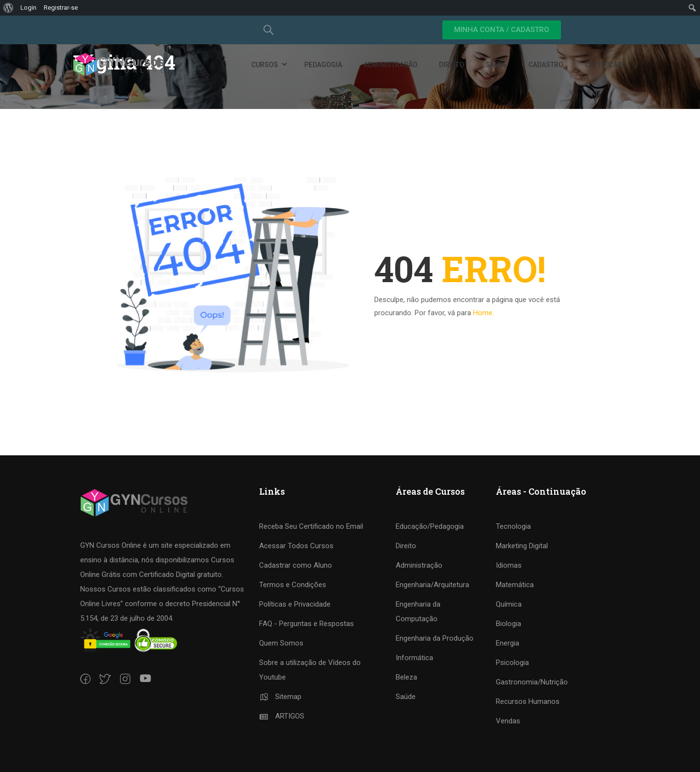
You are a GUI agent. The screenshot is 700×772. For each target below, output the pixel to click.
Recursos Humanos (528, 701)
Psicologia (512, 663)
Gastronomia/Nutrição (532, 682)
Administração (391, 65)
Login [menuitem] (28, 8)
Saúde (496, 65)
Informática (414, 658)
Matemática (515, 585)
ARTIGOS (282, 716)
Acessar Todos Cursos (296, 546)
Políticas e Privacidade (295, 604)
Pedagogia (323, 65)
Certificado (606, 65)
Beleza (406, 677)
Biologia (508, 624)
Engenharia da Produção (435, 638)
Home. (483, 313)
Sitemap (280, 697)
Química (509, 604)
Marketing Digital (522, 546)
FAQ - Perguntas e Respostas (306, 624)
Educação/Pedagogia (430, 526)
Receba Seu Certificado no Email (311, 526)
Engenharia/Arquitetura (432, 585)
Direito (452, 65)
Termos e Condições (293, 585)
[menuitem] (9, 8)
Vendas (508, 721)
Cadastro (546, 65)
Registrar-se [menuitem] (61, 8)
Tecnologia (513, 526)
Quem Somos (281, 643)
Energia (507, 643)
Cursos (265, 65)
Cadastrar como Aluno (296, 565)
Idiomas (509, 565)
